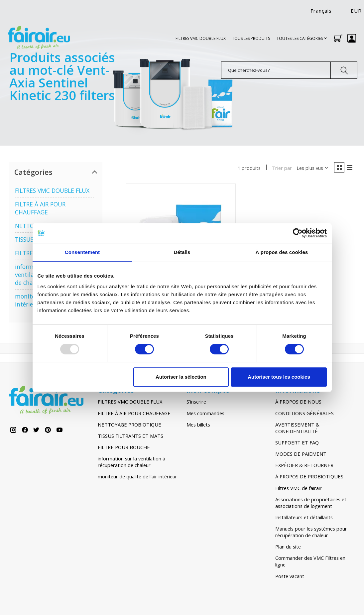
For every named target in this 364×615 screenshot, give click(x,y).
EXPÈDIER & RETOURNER (304, 466)
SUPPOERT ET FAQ (297, 443)
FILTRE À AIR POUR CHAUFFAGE (40, 208)
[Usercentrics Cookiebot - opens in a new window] (298, 233)
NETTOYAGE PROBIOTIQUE (129, 426)
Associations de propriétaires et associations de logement (311, 504)
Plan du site (288, 548)
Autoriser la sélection (181, 377)
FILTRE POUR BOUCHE (124, 448)
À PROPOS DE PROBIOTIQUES (309, 478)
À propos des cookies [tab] (282, 252)
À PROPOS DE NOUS (298, 403)
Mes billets (198, 426)
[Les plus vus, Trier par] (310, 168)
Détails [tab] (182, 252)
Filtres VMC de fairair (299, 489)
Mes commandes (205, 414)
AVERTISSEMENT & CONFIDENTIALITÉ (297, 429)
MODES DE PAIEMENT (301, 455)
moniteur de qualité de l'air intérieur (137, 478)
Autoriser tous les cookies (279, 377)
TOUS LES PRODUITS (251, 38)
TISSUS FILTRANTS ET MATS (130, 437)
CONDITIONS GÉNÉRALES (304, 414)
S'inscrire (196, 403)
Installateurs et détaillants (304, 518)
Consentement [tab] (82, 252)
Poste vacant (290, 577)
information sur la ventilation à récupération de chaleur (131, 463)
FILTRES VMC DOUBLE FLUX (201, 38)
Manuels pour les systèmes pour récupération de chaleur (311, 533)
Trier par (280, 168)
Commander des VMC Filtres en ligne (310, 562)
